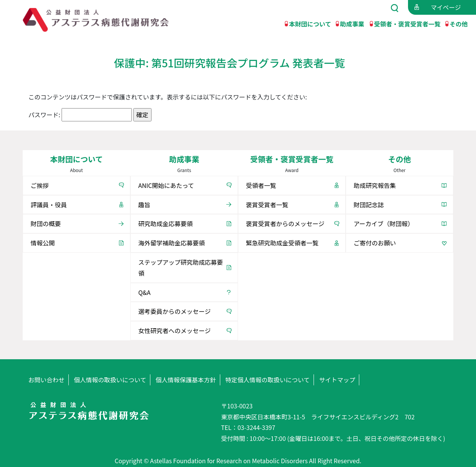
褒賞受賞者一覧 (267, 205)
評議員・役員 (49, 205)
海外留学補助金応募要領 (172, 243)
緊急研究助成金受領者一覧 (282, 243)
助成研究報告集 (375, 185)
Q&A (144, 292)
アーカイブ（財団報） (384, 223)
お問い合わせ (46, 380)
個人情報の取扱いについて (110, 380)
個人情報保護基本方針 (186, 380)
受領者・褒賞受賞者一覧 (407, 23)
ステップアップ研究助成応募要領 (181, 268)
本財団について (310, 23)
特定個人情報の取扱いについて (267, 380)
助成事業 (352, 23)
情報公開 (43, 243)
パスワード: (80, 115)
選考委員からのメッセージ (175, 311)
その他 (459, 23)
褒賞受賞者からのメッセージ (285, 223)
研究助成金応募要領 (165, 223)
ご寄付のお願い (375, 243)
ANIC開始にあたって (166, 185)
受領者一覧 (261, 185)
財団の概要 (46, 223)
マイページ (446, 7)
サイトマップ (337, 380)
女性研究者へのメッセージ (175, 330)
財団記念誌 (369, 205)
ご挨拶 (40, 185)
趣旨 (144, 205)
